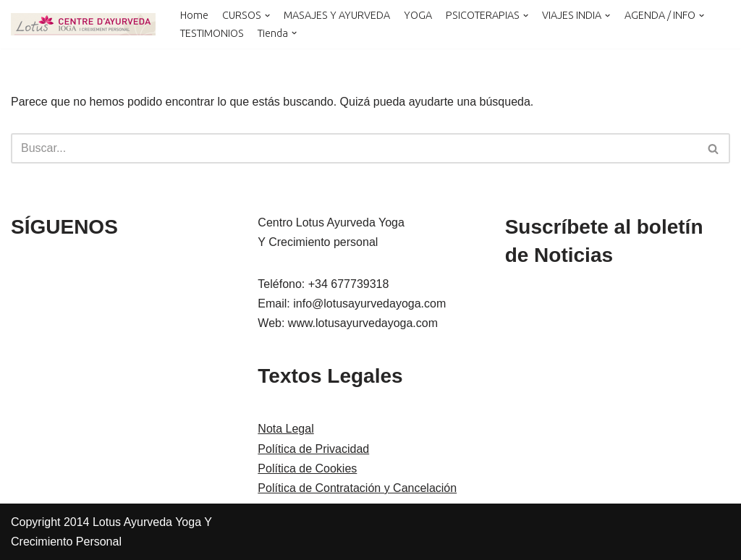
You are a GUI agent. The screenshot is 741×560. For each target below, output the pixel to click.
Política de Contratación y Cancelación (357, 488)
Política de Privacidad (313, 449)
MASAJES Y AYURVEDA (337, 15)
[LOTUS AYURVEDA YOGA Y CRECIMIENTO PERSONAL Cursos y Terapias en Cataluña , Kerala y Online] (83, 24)
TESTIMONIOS (212, 33)
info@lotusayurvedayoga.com (369, 304)
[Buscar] (354, 148)
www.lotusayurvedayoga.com (363, 323)
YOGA (418, 15)
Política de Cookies (307, 468)
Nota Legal (285, 429)
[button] (267, 16)
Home (194, 15)
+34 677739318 (349, 284)
